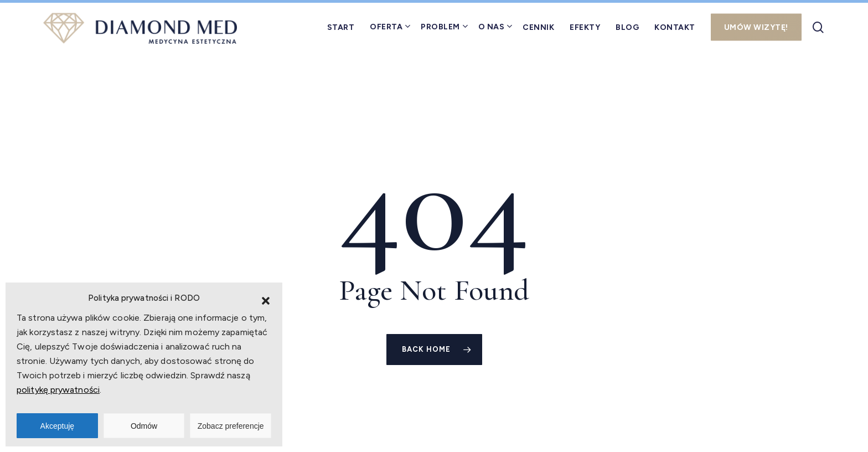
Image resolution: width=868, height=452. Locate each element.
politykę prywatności (58, 390)
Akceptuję (57, 426)
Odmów (144, 426)
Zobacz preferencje (231, 426)
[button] (266, 301)
